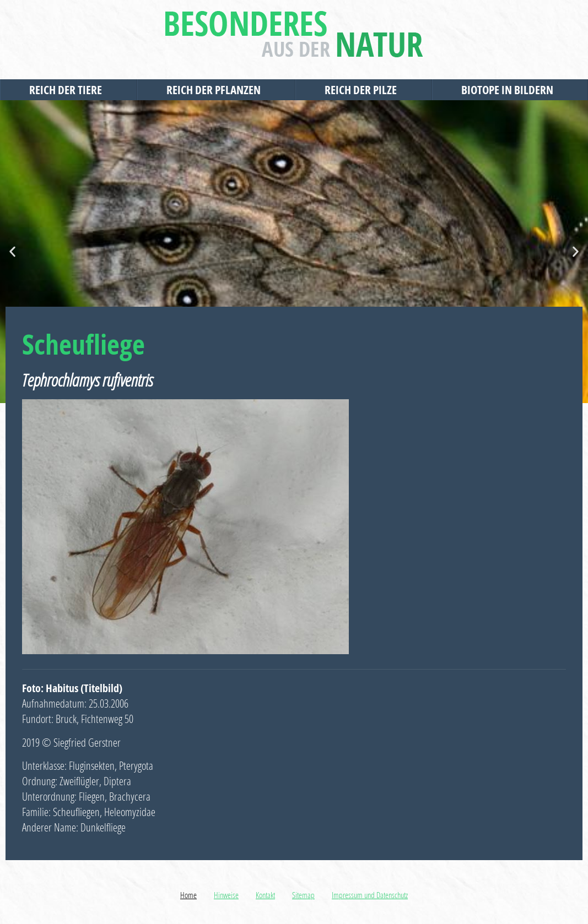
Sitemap (303, 895)
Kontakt (265, 895)
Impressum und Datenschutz (370, 895)
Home (188, 895)
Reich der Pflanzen (216, 90)
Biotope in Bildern (510, 90)
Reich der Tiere (68, 90)
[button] (12, 252)
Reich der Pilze (363, 90)
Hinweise (226, 895)
